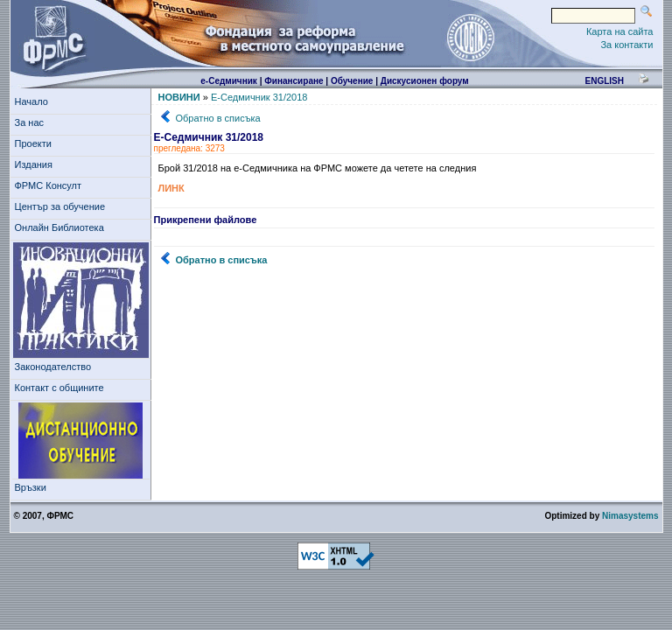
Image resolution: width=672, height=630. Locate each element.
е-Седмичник (229, 81)
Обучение (352, 81)
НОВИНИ (179, 97)
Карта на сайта (620, 31)
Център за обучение (63, 206)
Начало (31, 101)
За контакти (626, 45)
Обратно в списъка (218, 118)
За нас (32, 122)
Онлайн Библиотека (59, 227)
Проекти (36, 143)
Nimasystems (630, 516)
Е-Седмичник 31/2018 (259, 97)
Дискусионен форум (425, 81)
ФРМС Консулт (51, 185)
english (604, 81)
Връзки (33, 487)
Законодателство (53, 367)
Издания (37, 164)
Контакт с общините (59, 388)
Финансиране (294, 81)
